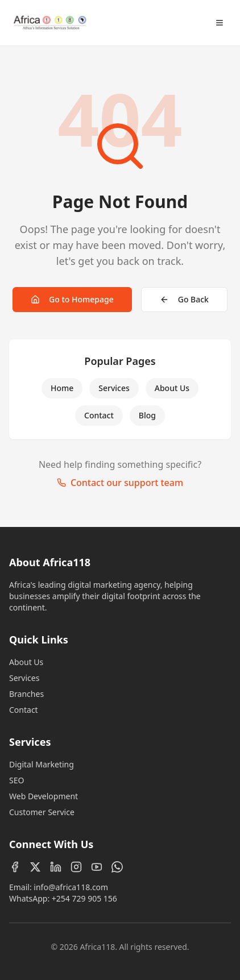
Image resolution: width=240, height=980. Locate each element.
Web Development (44, 796)
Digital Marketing (42, 764)
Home (62, 388)
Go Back (184, 299)
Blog (147, 415)
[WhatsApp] (117, 867)
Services (114, 388)
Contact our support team (120, 483)
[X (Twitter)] (35, 867)
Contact (99, 415)
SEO (16, 780)
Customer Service (42, 812)
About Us (172, 388)
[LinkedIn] (56, 867)
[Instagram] (76, 867)
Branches (26, 694)
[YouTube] (97, 867)
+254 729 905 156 (84, 898)
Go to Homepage (72, 299)
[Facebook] (15, 867)
